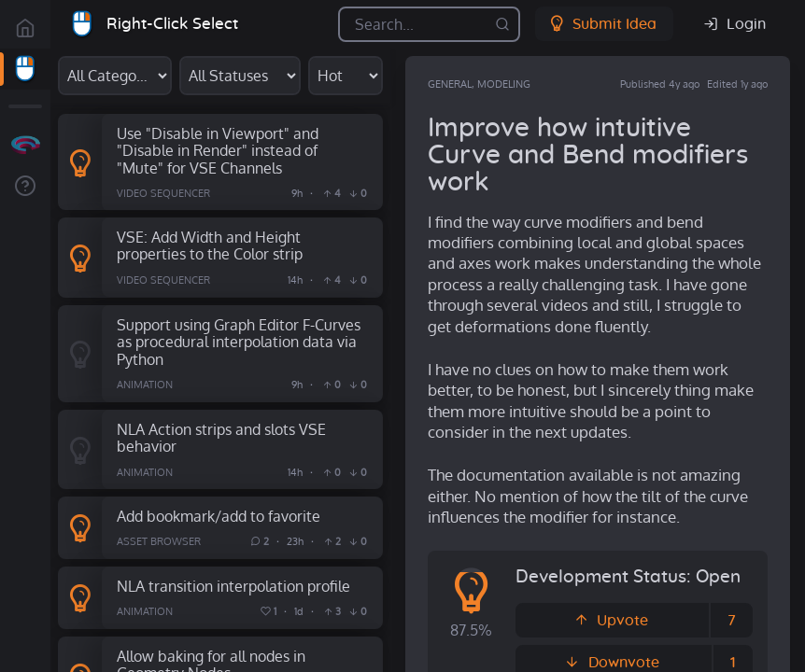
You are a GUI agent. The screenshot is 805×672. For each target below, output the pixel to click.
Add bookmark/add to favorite (219, 516)
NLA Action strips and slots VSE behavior (221, 438)
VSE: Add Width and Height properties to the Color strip (210, 245)
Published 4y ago (660, 84)
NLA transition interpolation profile (233, 586)
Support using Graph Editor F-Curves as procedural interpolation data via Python (239, 342)
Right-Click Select (172, 24)
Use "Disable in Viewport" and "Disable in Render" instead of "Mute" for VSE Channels (218, 150)
